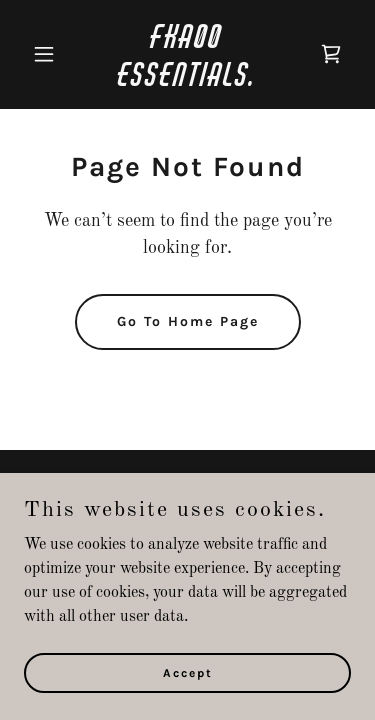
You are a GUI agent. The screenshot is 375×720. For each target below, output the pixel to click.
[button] (48, 54)
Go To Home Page (188, 321)
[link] (187, 82)
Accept (188, 672)
